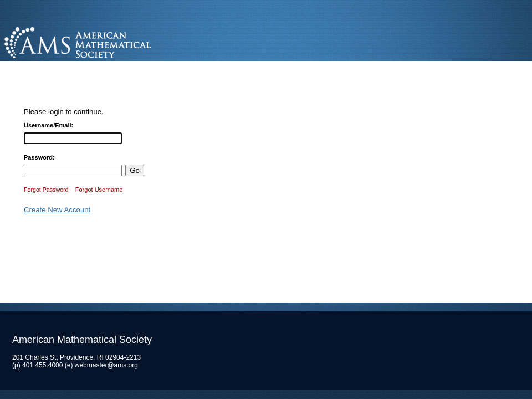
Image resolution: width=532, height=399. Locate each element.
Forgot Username (99, 190)
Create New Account (57, 210)
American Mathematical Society (119, 41)
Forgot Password (46, 190)
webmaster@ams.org (106, 365)
